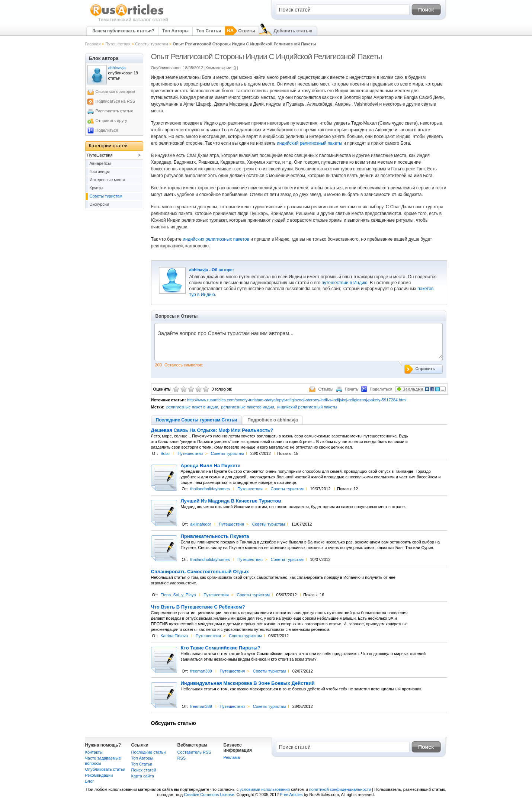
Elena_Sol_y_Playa (178, 595)
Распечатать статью (115, 111)
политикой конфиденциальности (340, 789)
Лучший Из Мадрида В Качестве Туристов (231, 501)
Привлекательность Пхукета (215, 536)
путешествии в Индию (345, 283)
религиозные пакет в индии (192, 407)
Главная (93, 44)
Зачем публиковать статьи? (124, 31)
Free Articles (291, 795)
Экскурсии (100, 204)
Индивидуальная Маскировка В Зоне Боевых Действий (248, 683)
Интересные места (108, 180)
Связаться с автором (116, 92)
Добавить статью (293, 31)
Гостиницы (100, 171)
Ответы (246, 31)
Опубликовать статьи (105, 769)
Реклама (232, 757)
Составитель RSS (194, 752)
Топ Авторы (175, 31)
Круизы (97, 188)
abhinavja (199, 270)
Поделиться (107, 130)
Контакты (94, 752)
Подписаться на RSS (116, 101)
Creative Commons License (209, 795)
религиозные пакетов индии (248, 407)
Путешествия (118, 44)
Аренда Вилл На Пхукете (211, 466)
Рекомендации (99, 775)
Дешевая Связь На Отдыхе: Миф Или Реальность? (212, 430)
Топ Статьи (209, 31)
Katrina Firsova (174, 636)
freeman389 (201, 671)
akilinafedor (201, 524)
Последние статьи (149, 752)
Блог (90, 781)
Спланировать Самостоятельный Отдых (200, 572)
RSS (182, 758)
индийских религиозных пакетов (215, 239)
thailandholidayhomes (210, 489)
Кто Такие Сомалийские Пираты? (221, 648)
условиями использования (265, 789)
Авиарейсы (100, 163)
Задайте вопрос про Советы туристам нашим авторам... (298, 344)
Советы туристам (151, 44)
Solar (165, 453)
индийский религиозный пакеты (310, 143)
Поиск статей (144, 770)
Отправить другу (111, 121)
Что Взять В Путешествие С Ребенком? (198, 607)
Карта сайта (143, 776)
